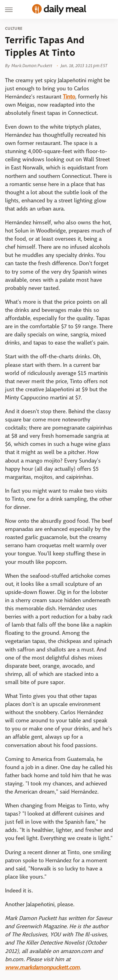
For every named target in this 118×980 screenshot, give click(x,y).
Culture (14, 29)
